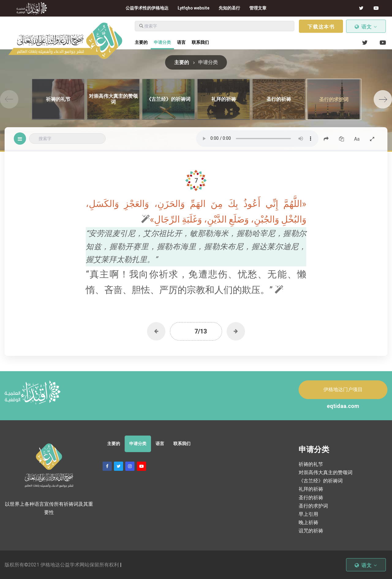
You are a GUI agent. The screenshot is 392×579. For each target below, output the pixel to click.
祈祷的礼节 (311, 464)
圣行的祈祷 (311, 498)
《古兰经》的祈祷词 (321, 481)
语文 (366, 27)
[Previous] (9, 99)
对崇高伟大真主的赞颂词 (326, 472)
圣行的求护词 (313, 506)
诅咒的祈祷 (311, 531)
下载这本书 (321, 27)
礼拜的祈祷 (311, 489)
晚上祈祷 (308, 522)
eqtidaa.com (343, 406)
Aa (357, 139)
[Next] (383, 99)
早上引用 (308, 514)
